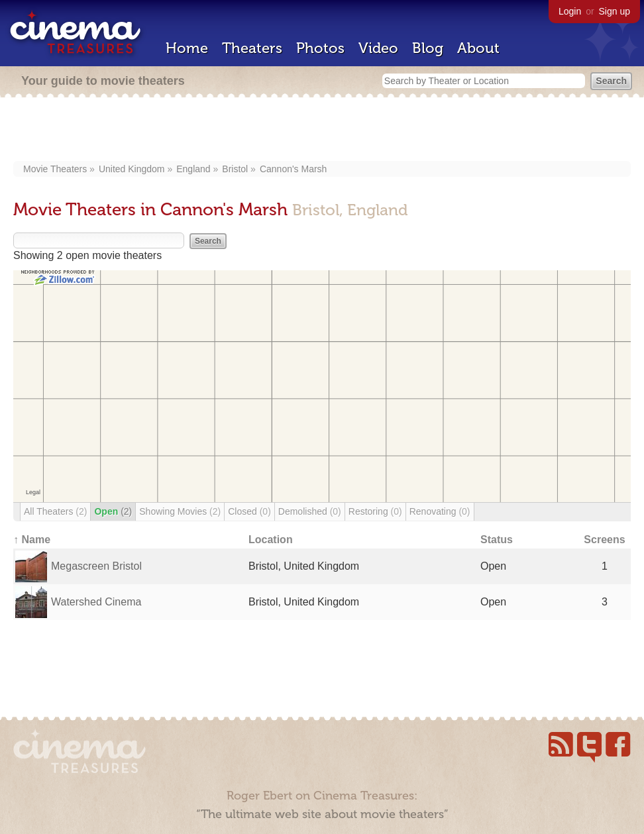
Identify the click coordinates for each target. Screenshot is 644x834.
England (193, 169)
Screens (604, 540)
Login (570, 11)
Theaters (252, 48)
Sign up (615, 11)
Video (378, 48)
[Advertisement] (322, 130)
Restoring (375, 511)
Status (497, 540)
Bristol (235, 169)
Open (113, 511)
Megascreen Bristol (96, 566)
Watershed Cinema (96, 602)
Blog (428, 48)
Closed (249, 511)
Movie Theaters (55, 169)
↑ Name (32, 540)
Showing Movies (180, 511)
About (478, 48)
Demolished (310, 511)
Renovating (440, 511)
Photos (320, 48)
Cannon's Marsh (294, 169)
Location (271, 540)
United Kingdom (132, 169)
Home (187, 48)
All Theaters (55, 511)
